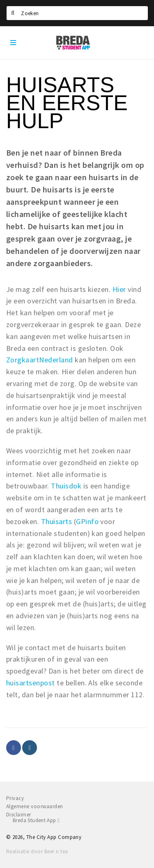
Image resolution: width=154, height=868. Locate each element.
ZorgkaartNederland (40, 360)
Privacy (15, 798)
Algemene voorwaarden (35, 806)
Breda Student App (36, 820)
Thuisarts (56, 521)
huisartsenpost (31, 683)
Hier (119, 289)
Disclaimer (19, 815)
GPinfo (87, 521)
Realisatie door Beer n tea (37, 851)
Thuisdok (66, 486)
